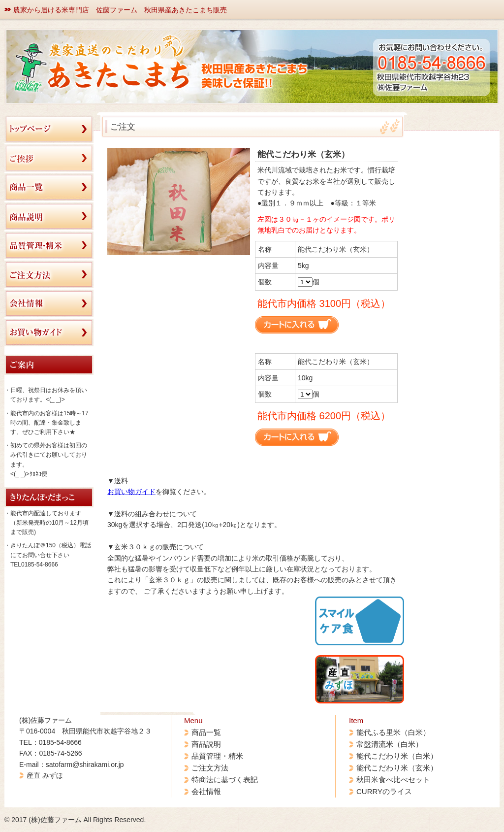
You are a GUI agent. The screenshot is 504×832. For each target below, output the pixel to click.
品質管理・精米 (217, 756)
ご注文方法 (210, 768)
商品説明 (206, 744)
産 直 (339, 679)
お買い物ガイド (131, 492)
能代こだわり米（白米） (397, 756)
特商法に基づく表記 (225, 780)
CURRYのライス (384, 791)
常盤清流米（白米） (390, 744)
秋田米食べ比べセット (393, 780)
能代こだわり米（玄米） (397, 768)
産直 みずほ (45, 775)
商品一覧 (206, 732)
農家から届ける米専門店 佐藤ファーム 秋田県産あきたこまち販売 (120, 10)
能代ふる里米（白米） (393, 732)
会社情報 (206, 791)
